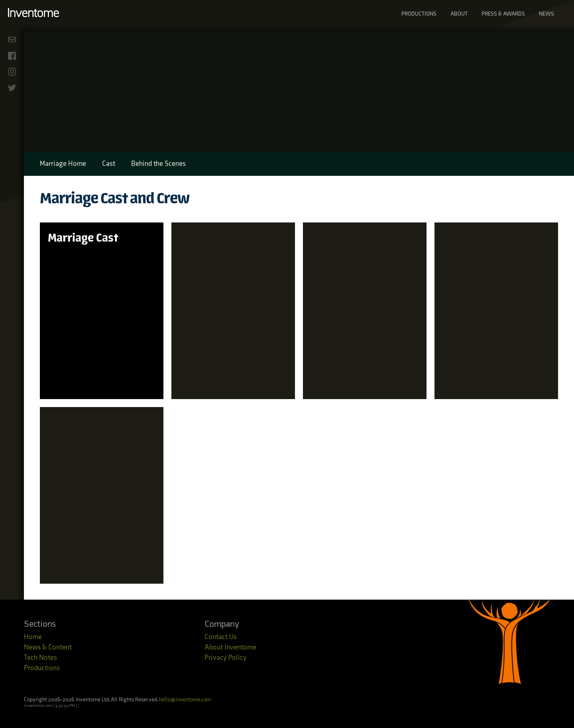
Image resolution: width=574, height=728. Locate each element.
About (459, 14)
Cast (109, 164)
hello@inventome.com (185, 699)
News (546, 14)
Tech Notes (40, 658)
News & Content (48, 647)
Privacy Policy (226, 658)
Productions (419, 14)
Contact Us (221, 637)
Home (33, 637)
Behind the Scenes (158, 164)
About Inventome (230, 647)
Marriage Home (63, 164)
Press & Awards (503, 14)
